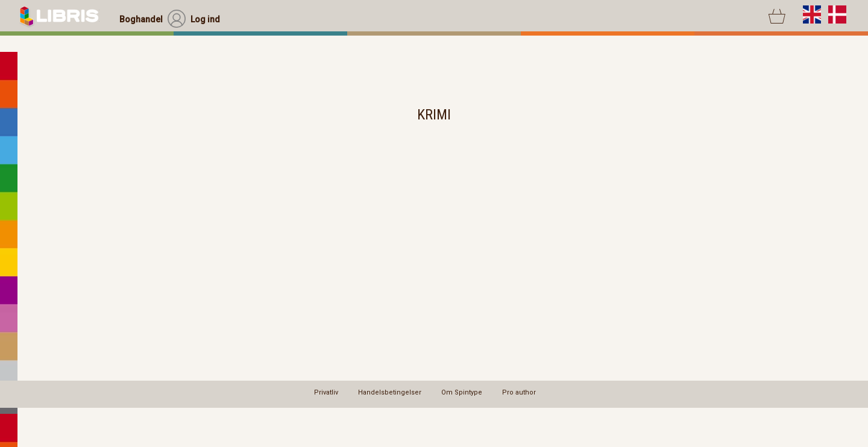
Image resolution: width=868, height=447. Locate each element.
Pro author (519, 392)
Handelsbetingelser (390, 392)
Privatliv (326, 392)
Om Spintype (462, 392)
